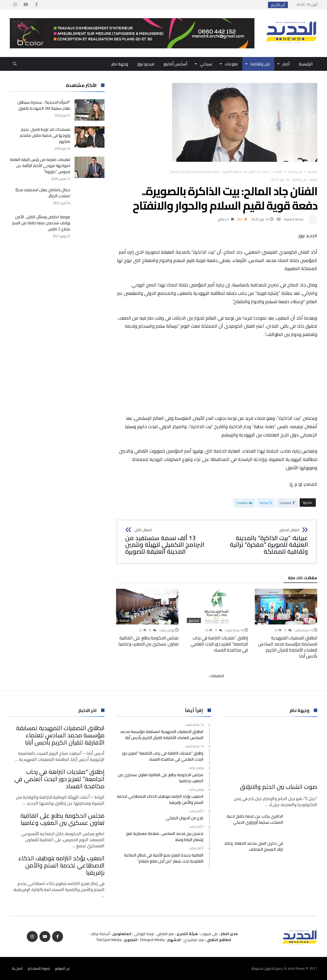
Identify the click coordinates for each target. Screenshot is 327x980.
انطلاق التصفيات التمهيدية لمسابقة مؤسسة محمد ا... (219, 5)
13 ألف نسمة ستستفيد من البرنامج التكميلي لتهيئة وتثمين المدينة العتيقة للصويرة (169, 542)
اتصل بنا (17, 968)
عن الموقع (63, 968)
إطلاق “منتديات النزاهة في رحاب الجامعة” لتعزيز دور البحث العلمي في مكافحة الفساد (219, 644)
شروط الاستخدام (39, 968)
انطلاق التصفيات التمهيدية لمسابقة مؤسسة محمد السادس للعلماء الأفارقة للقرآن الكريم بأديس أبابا (288, 647)
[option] (286, 624)
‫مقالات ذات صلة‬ (303, 579)
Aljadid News (294, 219)
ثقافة (279, 172)
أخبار (261, 620)
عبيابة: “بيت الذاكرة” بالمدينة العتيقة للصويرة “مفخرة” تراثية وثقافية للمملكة (264, 542)
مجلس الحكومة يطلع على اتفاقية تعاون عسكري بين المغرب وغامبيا (148, 641)
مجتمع (194, 620)
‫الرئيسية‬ (312, 172)
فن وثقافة (295, 172)
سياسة (124, 620)
